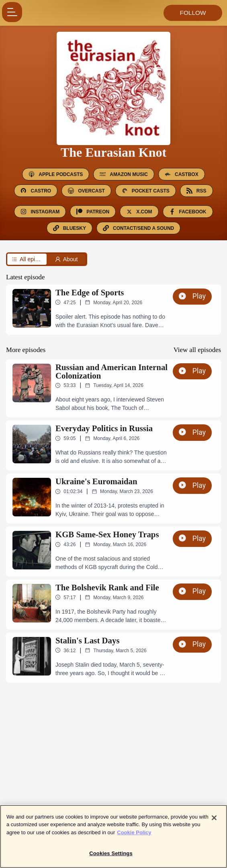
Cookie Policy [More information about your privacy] (134, 837)
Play (192, 296)
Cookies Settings (111, 858)
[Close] (214, 822)
